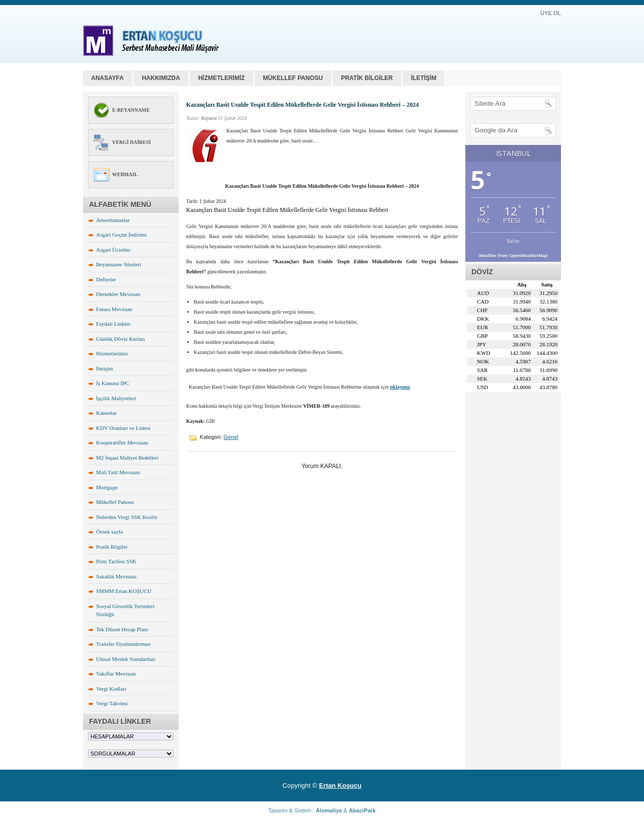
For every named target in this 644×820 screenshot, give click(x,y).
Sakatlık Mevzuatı (116, 576)
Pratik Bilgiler (112, 547)
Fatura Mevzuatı (114, 309)
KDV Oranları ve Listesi (123, 428)
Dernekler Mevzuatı (118, 294)
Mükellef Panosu (115, 502)
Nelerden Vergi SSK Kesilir (127, 517)
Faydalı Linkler (113, 324)
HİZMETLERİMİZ (222, 78)
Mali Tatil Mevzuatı (118, 472)
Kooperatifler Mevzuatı (122, 442)
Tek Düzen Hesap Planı (122, 629)
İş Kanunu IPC (112, 383)
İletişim (105, 368)
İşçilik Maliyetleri (116, 398)
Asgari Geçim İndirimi (121, 235)
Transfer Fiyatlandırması (124, 644)
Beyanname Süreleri (119, 264)
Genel (231, 437)
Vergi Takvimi (112, 703)
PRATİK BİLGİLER (367, 78)
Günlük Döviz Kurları (120, 339)
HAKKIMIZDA (161, 78)
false (513, 241)
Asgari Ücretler (113, 250)
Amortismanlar (113, 220)
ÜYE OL (551, 13)
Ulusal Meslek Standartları (126, 659)
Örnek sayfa (109, 532)
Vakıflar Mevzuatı (116, 674)
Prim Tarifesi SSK (116, 561)
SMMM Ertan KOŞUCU (124, 591)
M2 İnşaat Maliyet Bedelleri (127, 458)
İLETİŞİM (424, 78)
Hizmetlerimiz (112, 353)
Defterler (106, 279)
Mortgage (107, 487)
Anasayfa (107, 78)
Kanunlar (106, 413)
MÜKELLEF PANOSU (293, 78)
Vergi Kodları (111, 689)
